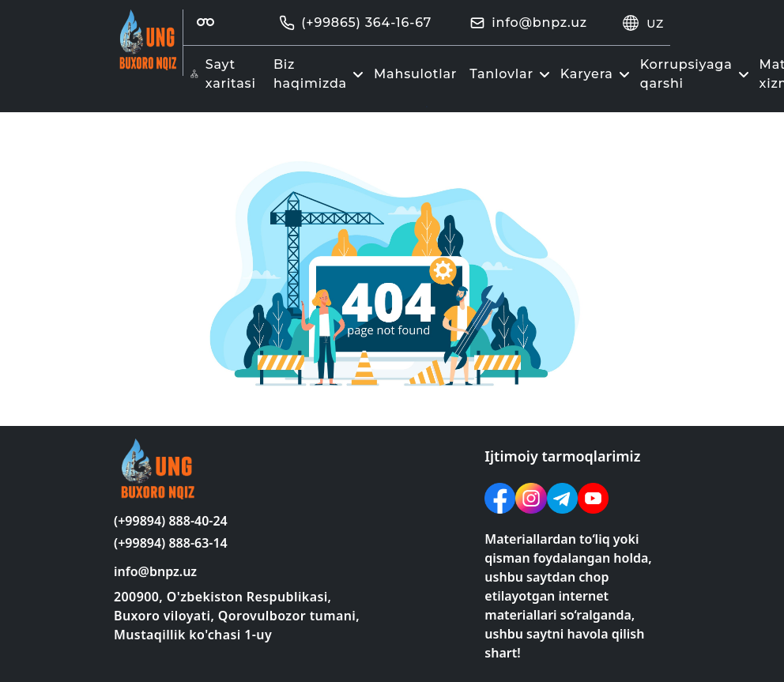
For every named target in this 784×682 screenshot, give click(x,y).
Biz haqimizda (320, 74)
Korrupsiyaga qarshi (697, 74)
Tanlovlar (512, 74)
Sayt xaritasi (223, 74)
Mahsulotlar (415, 74)
